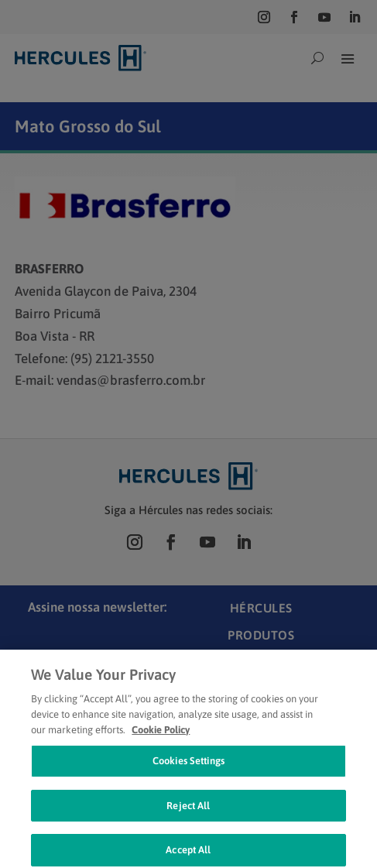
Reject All (188, 813)
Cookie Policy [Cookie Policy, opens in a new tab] (161, 736)
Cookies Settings (188, 768)
